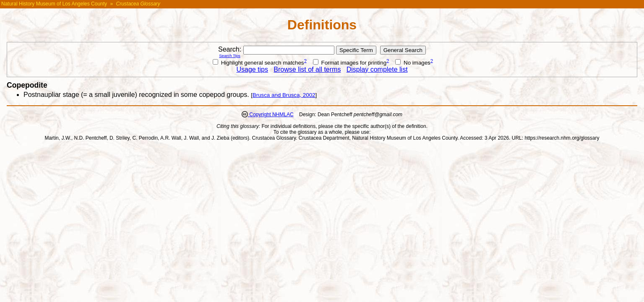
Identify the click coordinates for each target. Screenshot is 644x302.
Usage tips (252, 69)
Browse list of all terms (307, 69)
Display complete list (377, 69)
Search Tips (230, 56)
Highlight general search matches (258, 63)
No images (413, 63)
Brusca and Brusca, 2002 (284, 95)
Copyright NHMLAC (271, 115)
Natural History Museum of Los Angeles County (54, 4)
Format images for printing (350, 63)
